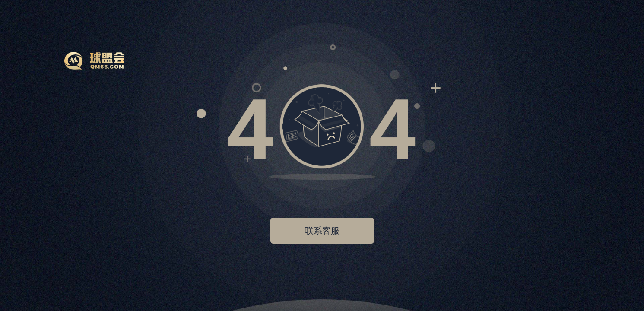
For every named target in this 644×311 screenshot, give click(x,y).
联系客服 (322, 231)
